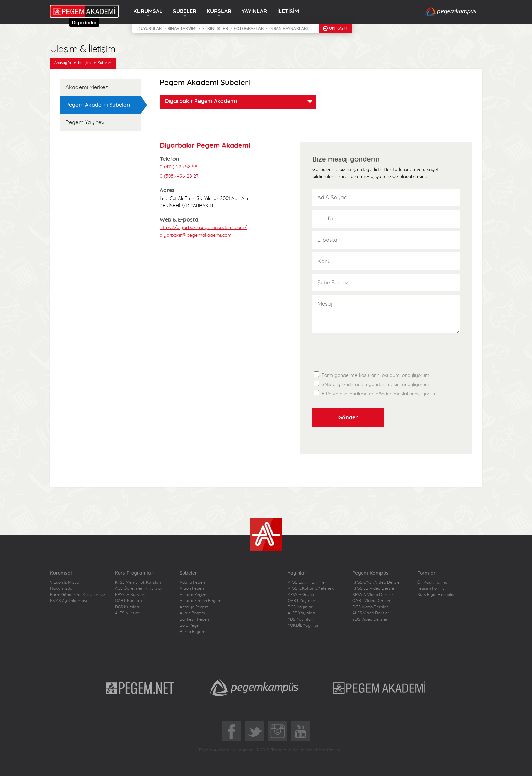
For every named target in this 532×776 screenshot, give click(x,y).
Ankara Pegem (194, 595)
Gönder (348, 418)
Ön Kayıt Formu (432, 582)
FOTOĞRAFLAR (249, 29)
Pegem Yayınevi (85, 122)
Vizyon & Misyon (66, 582)
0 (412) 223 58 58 (179, 167)
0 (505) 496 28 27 (179, 176)
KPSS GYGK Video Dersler (377, 582)
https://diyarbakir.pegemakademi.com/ (203, 228)
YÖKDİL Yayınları (304, 625)
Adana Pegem (193, 582)
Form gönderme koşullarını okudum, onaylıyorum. (372, 374)
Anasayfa (63, 63)
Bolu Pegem (191, 625)
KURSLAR (219, 11)
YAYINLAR (254, 11)
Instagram (277, 731)
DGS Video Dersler (370, 607)
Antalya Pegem (194, 607)
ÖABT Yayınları (302, 601)
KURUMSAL (148, 11)
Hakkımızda (61, 588)
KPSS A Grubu (301, 595)
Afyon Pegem (192, 588)
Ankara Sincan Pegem (201, 601)
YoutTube (300, 731)
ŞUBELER (185, 11)
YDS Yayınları (300, 619)
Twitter (255, 731)
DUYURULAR (150, 29)
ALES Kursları (128, 613)
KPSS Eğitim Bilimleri (307, 582)
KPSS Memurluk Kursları (138, 582)
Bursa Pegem (192, 632)
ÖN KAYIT (338, 28)
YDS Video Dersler (370, 619)
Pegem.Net (140, 688)
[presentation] (364, 350)
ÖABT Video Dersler (372, 601)
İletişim (84, 63)
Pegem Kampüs (254, 688)
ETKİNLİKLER (215, 29)
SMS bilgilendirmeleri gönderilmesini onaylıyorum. (372, 384)
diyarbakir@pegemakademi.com (196, 235)
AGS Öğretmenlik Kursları (139, 588)
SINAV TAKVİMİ (182, 29)
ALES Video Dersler (371, 613)
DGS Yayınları (301, 607)
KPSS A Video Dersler (373, 595)
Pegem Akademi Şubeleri (98, 105)
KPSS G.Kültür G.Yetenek (311, 588)
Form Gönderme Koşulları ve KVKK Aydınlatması (77, 598)
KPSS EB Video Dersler (374, 588)
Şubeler (105, 63)
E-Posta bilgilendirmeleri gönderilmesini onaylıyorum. (376, 393)
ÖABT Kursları (128, 601)
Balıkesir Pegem (195, 619)
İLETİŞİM (288, 11)
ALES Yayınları (301, 613)
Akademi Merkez (87, 87)
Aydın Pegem (192, 613)
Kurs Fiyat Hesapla (435, 595)
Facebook (232, 731)
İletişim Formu (431, 588)
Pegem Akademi (380, 688)
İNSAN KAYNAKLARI (289, 29)
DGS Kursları (127, 607)
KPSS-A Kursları (130, 595)
